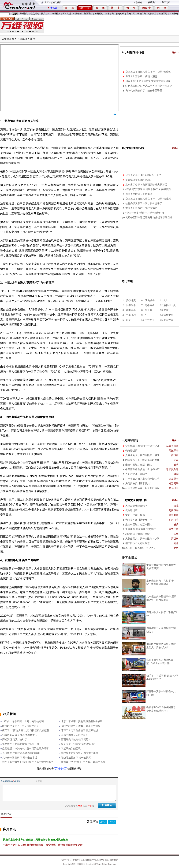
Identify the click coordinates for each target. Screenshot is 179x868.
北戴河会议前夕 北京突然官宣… (20, 735)
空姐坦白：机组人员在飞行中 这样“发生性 (148, 72)
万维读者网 (8, 39)
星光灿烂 (131, 14)
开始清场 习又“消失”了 (15, 740)
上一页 (103, 822)
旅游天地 (163, 14)
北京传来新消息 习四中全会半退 (20, 758)
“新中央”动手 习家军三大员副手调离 (81, 726)
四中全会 (131, 310)
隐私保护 (114, 860)
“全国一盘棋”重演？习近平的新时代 (145, 213)
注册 (90, 806)
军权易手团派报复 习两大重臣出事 (80, 753)
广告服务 (138, 2)
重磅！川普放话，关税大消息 (141, 76)
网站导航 (104, 860)
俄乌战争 (150, 300)
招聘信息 (94, 860)
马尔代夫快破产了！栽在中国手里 (144, 91)
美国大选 (168, 320)
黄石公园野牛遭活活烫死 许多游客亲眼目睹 (149, 218)
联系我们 (152, 2)
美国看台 (88, 14)
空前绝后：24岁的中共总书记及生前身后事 (25, 749)
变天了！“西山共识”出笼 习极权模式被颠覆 (26, 730)
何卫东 (148, 310)
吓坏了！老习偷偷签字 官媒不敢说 (80, 730)
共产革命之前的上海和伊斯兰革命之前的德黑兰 (28, 762)
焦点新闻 (35, 14)
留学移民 (110, 14)
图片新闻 (45, 14)
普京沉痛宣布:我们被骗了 (139, 180)
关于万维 (166, 2)
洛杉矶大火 (170, 305)
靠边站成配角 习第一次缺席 (76, 758)
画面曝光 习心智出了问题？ (76, 740)
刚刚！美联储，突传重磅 (139, 194)
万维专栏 (150, 305)
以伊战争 (131, 305)
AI (146, 315)
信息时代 (120, 14)
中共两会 (150, 320)
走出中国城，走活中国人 (74, 735)
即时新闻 (24, 14)
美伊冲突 (131, 300)
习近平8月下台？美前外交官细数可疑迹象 (148, 81)
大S (165, 300)
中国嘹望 (77, 14)
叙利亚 (167, 310)
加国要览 (99, 14)
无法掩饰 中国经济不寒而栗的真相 (21, 753)
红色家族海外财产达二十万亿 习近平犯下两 (149, 86)
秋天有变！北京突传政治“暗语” (78, 744)
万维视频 (56, 14)
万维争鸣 (174, 14)
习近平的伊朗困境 (71, 749)
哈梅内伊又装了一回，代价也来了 (21, 726)
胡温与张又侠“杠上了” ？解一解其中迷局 (83, 762)
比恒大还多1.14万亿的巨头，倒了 (143, 175)
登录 (80, 806)
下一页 (112, 822)
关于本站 (65, 860)
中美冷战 (131, 315)
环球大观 (67, 14)
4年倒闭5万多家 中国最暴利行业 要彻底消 (148, 189)
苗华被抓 (168, 315)
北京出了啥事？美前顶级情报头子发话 (82, 721)
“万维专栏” (60, 769)
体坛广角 (142, 14)
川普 (128, 320)
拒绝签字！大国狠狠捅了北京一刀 (21, 744)
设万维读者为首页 (53, 2)
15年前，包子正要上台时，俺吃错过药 (23, 721)
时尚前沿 (152, 14)
